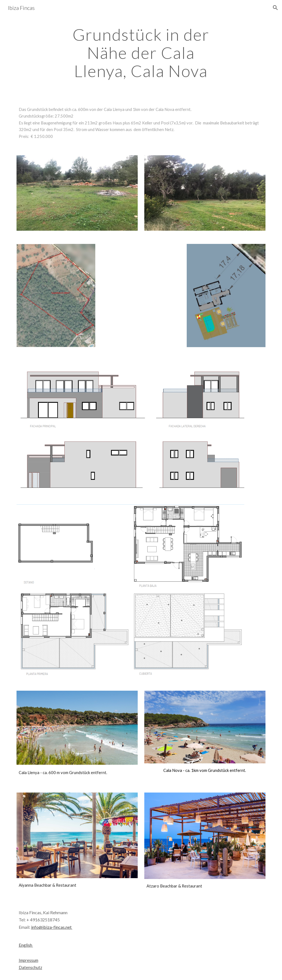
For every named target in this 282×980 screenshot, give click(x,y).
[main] (141, 53)
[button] (275, 8)
